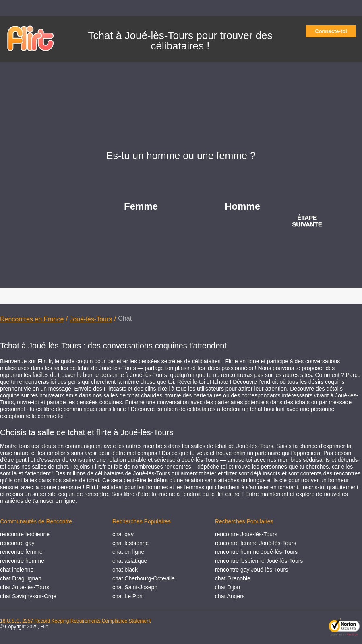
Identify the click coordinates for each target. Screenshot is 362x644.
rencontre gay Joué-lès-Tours (251, 570)
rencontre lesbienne (25, 534)
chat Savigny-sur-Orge (28, 596)
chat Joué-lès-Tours (25, 587)
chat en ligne (128, 552)
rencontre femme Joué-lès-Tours (256, 543)
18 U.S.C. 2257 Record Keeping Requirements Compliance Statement (75, 621)
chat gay (123, 534)
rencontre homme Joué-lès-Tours (256, 552)
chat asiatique (130, 561)
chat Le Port (128, 596)
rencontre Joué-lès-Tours (246, 534)
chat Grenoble (233, 578)
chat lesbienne (130, 543)
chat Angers (230, 596)
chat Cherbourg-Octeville (144, 578)
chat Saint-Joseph (135, 587)
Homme (242, 206)
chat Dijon (228, 587)
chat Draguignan (21, 578)
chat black (125, 570)
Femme (141, 206)
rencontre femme (21, 552)
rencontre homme (22, 561)
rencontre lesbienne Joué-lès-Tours (259, 561)
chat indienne (17, 570)
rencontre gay (17, 543)
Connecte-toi (333, 31)
